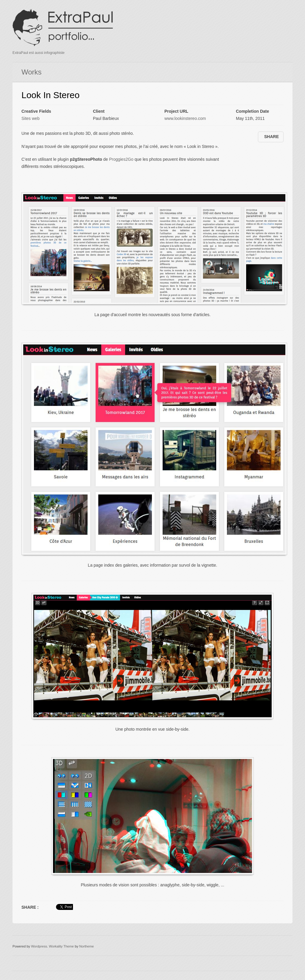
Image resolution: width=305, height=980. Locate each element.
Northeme (87, 946)
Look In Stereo (50, 95)
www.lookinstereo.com (185, 118)
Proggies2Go (121, 159)
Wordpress (39, 946)
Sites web (31, 118)
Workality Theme (61, 946)
